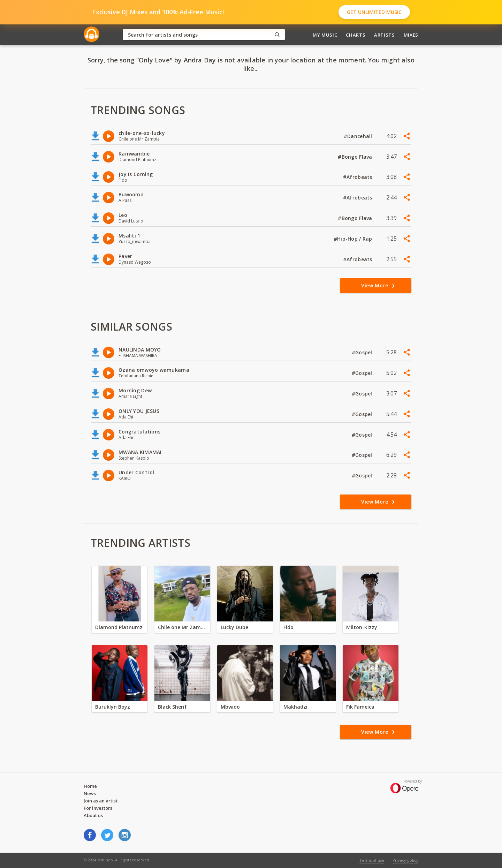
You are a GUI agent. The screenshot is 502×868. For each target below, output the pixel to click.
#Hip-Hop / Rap (354, 239)
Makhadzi (295, 707)
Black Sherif (172, 707)
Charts (356, 35)
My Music (325, 35)
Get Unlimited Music (374, 12)
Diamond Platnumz (119, 627)
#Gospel (363, 352)
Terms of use (372, 860)
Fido (288, 627)
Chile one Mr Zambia (182, 627)
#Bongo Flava (356, 157)
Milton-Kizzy (362, 627)
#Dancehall (359, 136)
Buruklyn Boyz (113, 707)
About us (93, 815)
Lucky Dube (234, 627)
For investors (98, 808)
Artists (385, 35)
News (90, 793)
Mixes (411, 35)
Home (90, 786)
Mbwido (230, 707)
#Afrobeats (358, 177)
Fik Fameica (360, 707)
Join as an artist (101, 801)
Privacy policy (405, 860)
